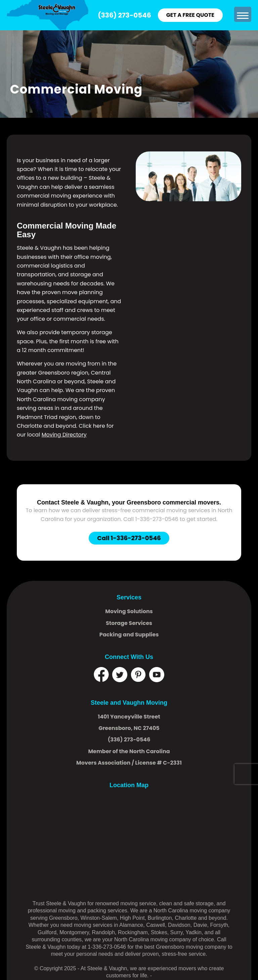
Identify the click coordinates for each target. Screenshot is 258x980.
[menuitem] (242, 14)
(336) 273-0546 (124, 15)
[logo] (48, 15)
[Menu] (242, 14)
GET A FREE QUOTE (190, 15)
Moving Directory (64, 435)
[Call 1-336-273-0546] (129, 539)
